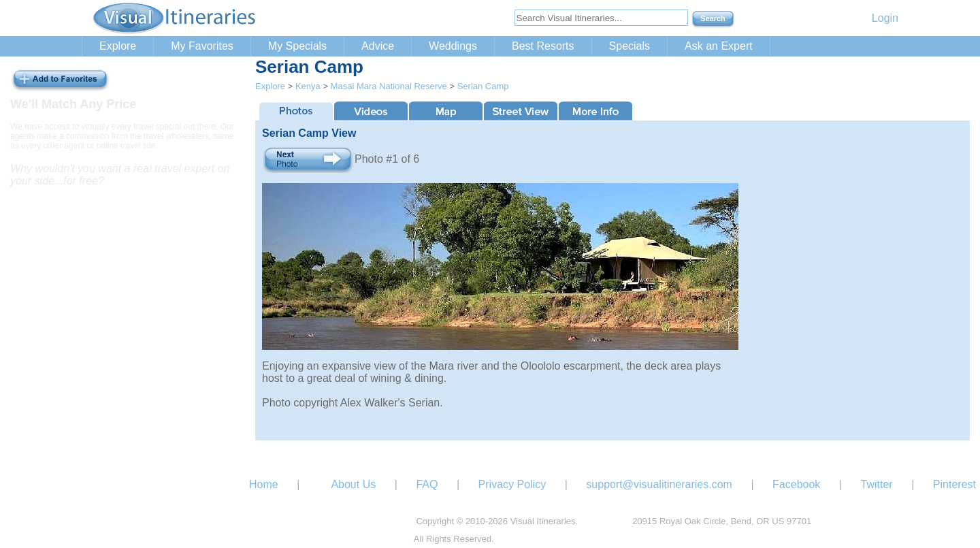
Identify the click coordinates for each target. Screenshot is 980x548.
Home (264, 484)
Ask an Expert (719, 46)
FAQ (427, 484)
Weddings (453, 46)
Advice (378, 46)
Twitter (877, 484)
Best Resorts (543, 46)
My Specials (297, 46)
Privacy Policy (512, 484)
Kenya (308, 86)
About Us (353, 484)
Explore (118, 46)
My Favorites (202, 46)
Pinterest (954, 484)
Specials (630, 46)
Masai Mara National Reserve (389, 86)
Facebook (796, 484)
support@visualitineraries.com (659, 484)
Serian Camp (483, 86)
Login (885, 18)
